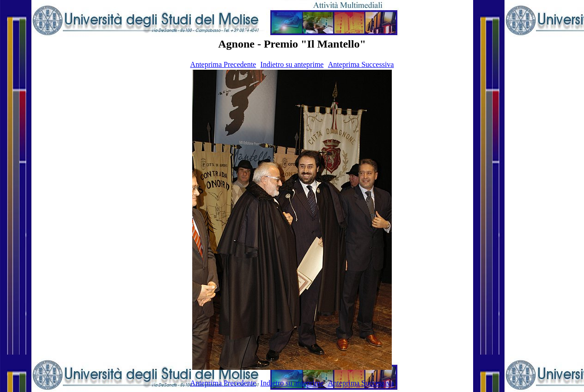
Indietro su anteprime (292, 64)
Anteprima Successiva (361, 64)
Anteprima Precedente (223, 64)
